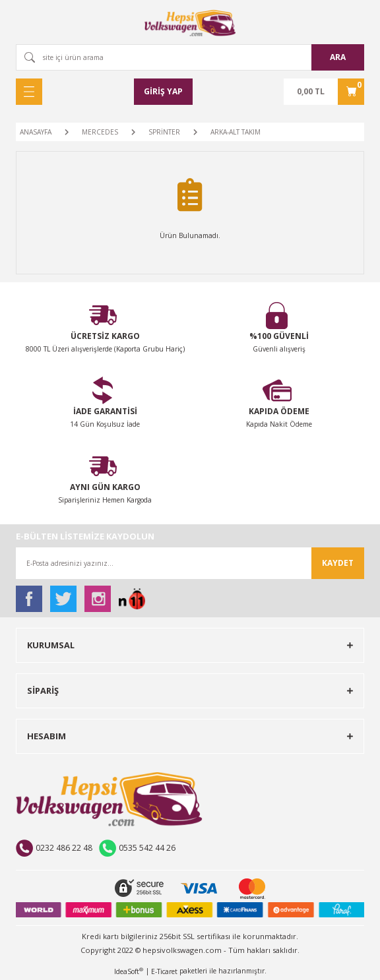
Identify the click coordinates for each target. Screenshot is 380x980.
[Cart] (324, 92)
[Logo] (190, 23)
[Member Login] (163, 92)
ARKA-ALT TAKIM (236, 132)
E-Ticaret (164, 971)
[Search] (190, 57)
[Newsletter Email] (190, 563)
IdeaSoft (129, 971)
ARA (338, 57)
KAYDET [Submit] (338, 563)
